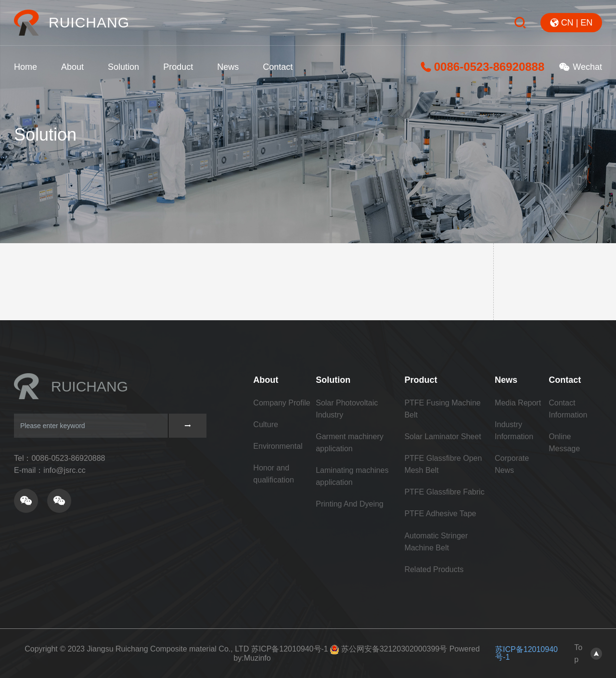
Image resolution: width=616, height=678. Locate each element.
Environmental (278, 446)
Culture (266, 424)
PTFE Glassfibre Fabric (444, 492)
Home (26, 67)
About (72, 67)
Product (178, 67)
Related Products (434, 569)
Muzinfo (257, 658)
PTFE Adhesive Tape (440, 514)
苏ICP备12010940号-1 (290, 649)
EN (586, 23)
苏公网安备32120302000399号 (394, 649)
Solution (123, 67)
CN (567, 23)
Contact (278, 67)
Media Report (518, 403)
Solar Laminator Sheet (443, 437)
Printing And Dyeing (350, 504)
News (228, 67)
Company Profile (282, 403)
